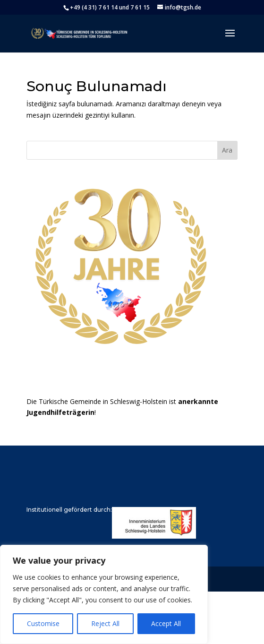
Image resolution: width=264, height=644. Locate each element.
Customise (43, 623)
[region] (104, 594)
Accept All (166, 623)
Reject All (105, 623)
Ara (227, 150)
